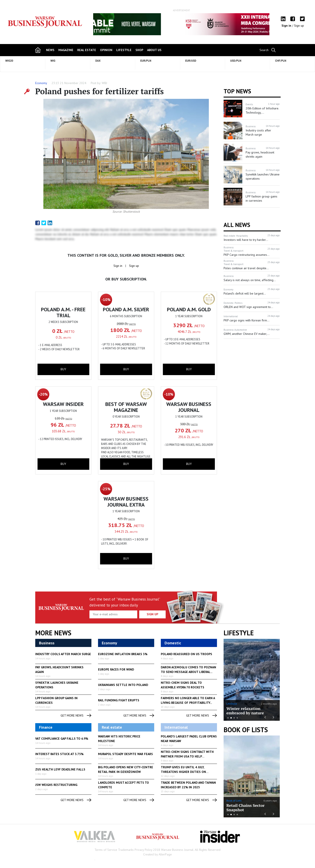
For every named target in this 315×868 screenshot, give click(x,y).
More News (53, 633)
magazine (66, 50)
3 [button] (234, 718)
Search (264, 50)
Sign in (287, 26)
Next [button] (258, 24)
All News (237, 225)
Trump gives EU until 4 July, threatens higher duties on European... (183, 772)
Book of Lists (246, 730)
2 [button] (231, 718)
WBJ (104, 83)
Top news (237, 91)
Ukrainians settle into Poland (123, 685)
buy (63, 369)
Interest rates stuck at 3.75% (59, 754)
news (50, 50)
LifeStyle (232, 704)
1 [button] (228, 718)
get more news (76, 716)
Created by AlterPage (157, 854)
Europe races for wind (116, 669)
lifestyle (124, 50)
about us (154, 50)
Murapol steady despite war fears (125, 754)
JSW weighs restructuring (56, 785)
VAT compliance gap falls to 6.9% (62, 739)
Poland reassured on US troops (186, 654)
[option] (181, 24)
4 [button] (237, 718)
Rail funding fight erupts (119, 700)
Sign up (299, 26)
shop (139, 50)
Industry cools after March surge (63, 654)
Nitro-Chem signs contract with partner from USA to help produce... (187, 756)
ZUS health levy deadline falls (60, 769)
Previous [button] (105, 26)
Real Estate (87, 50)
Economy (41, 83)
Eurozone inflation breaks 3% (123, 654)
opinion (106, 50)
